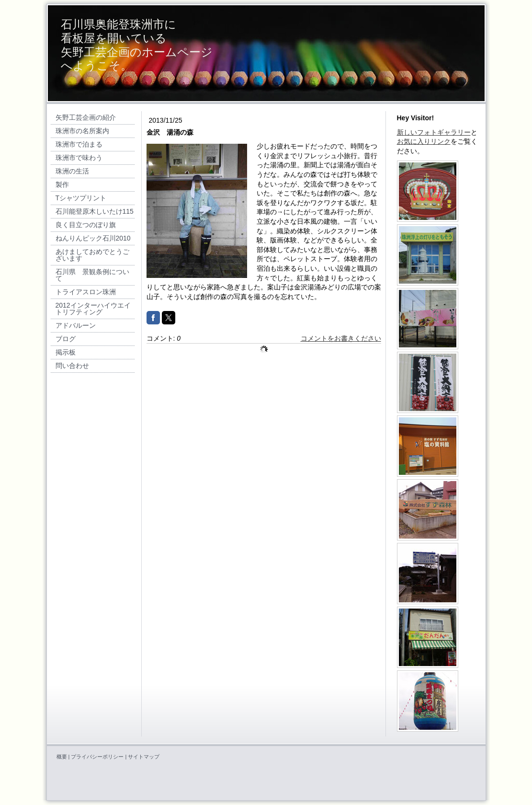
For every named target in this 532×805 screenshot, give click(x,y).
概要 (62, 757)
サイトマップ (144, 757)
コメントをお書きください (341, 338)
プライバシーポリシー (97, 757)
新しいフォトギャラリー (434, 132)
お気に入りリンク (424, 141)
